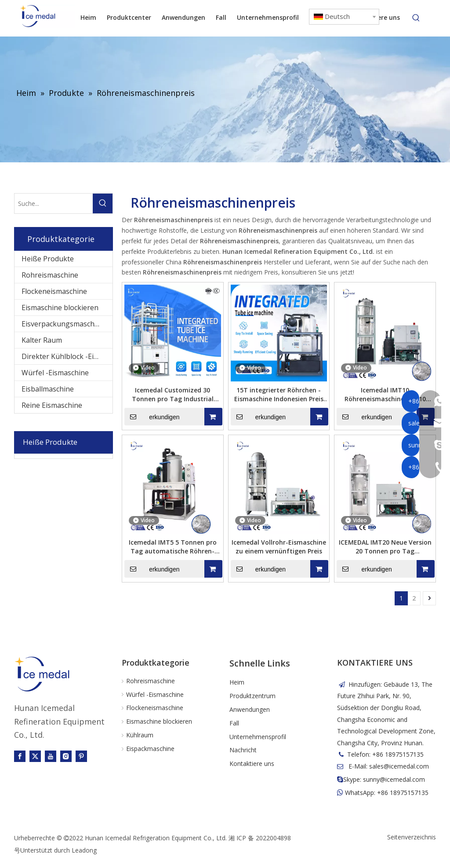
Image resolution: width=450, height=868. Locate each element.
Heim (237, 682)
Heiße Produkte (48, 259)
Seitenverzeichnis (412, 837)
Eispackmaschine (150, 749)
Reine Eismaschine (52, 405)
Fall (234, 723)
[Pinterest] (81, 756)
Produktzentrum (252, 696)
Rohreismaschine (50, 275)
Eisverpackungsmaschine (63, 324)
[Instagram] (66, 756)
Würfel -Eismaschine (55, 373)
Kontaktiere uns (252, 764)
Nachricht (243, 750)
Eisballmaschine (48, 389)
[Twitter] (35, 756)
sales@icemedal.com (399, 766)
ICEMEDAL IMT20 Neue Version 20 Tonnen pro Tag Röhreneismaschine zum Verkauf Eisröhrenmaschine (385, 547)
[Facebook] (20, 756)
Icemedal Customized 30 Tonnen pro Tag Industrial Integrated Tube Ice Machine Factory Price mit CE (173, 395)
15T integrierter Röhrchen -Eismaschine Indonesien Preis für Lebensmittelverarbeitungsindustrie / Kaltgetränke (279, 395)
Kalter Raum (42, 340)
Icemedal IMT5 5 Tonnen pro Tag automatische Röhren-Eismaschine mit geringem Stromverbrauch (173, 547)
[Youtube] (51, 756)
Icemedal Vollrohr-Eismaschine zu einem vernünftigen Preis (279, 547)
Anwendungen (250, 709)
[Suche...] (54, 203)
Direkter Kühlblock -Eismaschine (67, 356)
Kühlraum (140, 735)
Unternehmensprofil (258, 737)
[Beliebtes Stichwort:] (416, 18)
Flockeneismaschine (54, 291)
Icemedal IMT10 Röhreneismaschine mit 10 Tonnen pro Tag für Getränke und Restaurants (385, 395)
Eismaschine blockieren (60, 308)
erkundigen (152, 417)
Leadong (84, 850)
